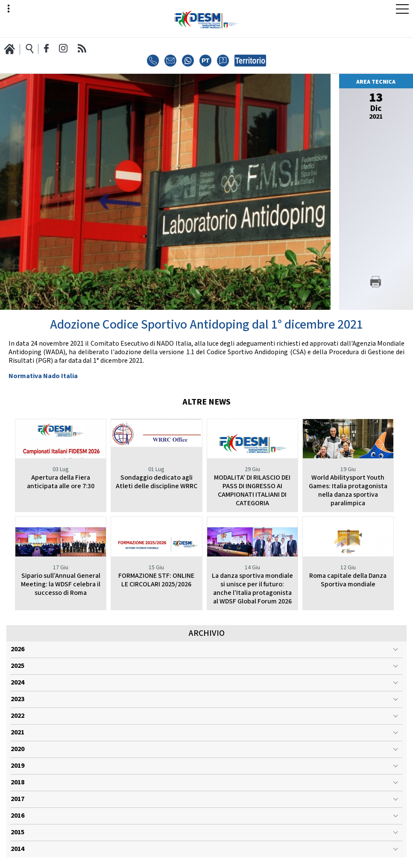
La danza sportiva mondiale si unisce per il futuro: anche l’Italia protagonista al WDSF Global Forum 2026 (252, 589)
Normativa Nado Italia (43, 376)
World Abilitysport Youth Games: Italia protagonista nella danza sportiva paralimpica (348, 491)
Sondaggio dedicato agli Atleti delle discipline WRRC (157, 482)
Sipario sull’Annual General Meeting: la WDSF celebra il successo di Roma (61, 584)
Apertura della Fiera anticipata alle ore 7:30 (61, 482)
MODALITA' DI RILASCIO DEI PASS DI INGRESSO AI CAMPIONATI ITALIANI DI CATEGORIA (252, 491)
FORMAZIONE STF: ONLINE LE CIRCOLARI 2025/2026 (156, 580)
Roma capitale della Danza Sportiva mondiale (348, 580)
